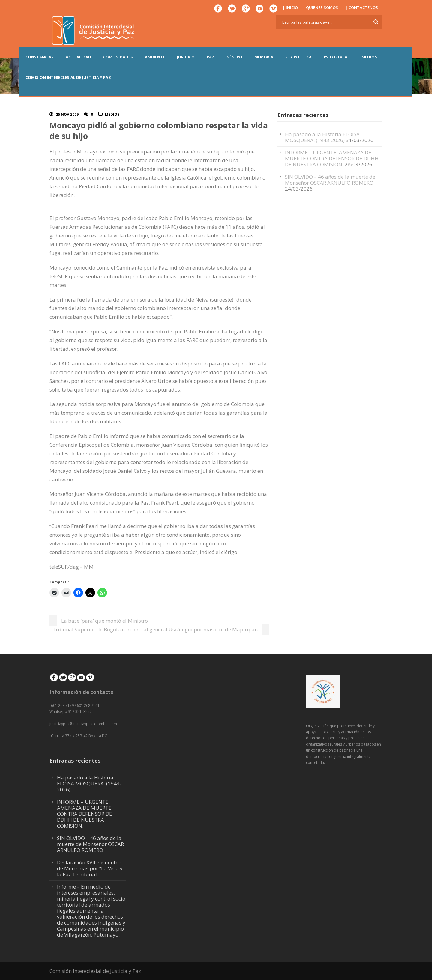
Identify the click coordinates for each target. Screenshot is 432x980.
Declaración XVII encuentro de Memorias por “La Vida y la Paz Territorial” (90, 868)
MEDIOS (369, 57)
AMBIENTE (155, 57)
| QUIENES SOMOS (320, 7)
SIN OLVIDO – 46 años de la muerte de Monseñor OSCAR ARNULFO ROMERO (330, 180)
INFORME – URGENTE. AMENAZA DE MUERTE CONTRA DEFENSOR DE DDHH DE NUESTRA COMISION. (332, 158)
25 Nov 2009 (67, 114)
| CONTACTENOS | (363, 7)
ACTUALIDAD (78, 57)
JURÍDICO (186, 57)
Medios (112, 114)
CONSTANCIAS (40, 57)
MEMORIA (264, 57)
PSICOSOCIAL (337, 57)
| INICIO (290, 7)
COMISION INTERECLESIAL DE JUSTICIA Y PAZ (68, 77)
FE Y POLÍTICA (298, 57)
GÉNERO (234, 57)
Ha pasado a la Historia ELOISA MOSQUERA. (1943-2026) (322, 137)
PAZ (211, 57)
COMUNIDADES (118, 57)
